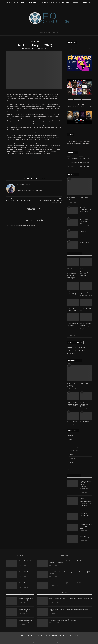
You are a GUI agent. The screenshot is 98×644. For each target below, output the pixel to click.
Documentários (74, 450)
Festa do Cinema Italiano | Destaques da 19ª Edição (86, 326)
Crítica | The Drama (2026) (71, 309)
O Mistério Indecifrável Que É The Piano (63, 620)
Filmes (38, 42)
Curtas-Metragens (75, 446)
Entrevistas (43, 3)
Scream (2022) (84, 231)
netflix (15, 171)
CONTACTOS (88, 3)
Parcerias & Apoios (64, 3)
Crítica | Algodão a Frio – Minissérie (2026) (86, 294)
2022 (8, 171)
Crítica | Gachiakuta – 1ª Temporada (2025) (26, 620)
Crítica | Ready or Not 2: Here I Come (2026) (73, 325)
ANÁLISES (33, 3)
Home (8, 3)
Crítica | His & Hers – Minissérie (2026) (26, 609)
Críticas (15, 3)
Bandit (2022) (84, 242)
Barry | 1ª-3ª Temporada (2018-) (84, 221)
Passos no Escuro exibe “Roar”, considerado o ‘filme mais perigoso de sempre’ (72, 274)
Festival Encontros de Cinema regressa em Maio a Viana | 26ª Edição (86, 272)
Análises (70, 435)
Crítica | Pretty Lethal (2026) (72, 293)
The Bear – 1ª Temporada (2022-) (78, 198)
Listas (52, 3)
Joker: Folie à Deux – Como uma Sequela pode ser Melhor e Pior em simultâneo (70, 598)
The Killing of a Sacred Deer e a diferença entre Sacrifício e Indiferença (69, 609)
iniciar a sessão (15, 225)
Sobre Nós (77, 3)
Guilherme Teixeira (29, 48)
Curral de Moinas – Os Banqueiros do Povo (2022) (86, 210)
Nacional (72, 458)
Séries (72, 462)
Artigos (24, 3)
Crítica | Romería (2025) (86, 309)
